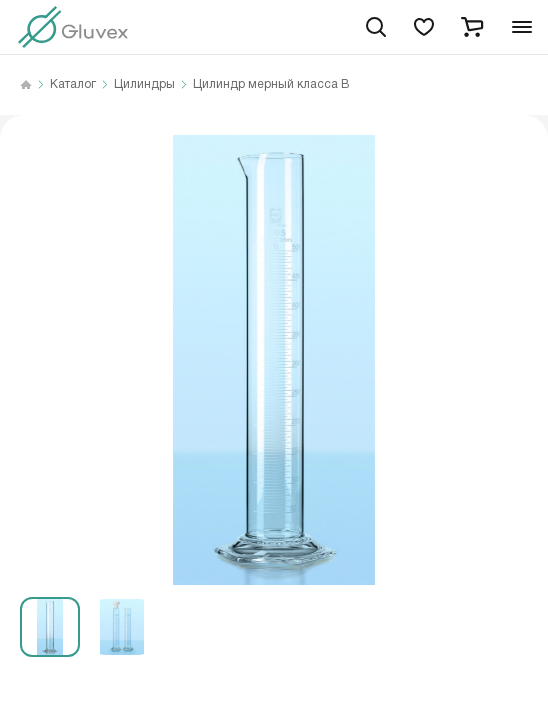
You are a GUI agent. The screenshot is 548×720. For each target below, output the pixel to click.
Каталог (73, 85)
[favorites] (424, 27)
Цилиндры (144, 85)
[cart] (472, 27)
